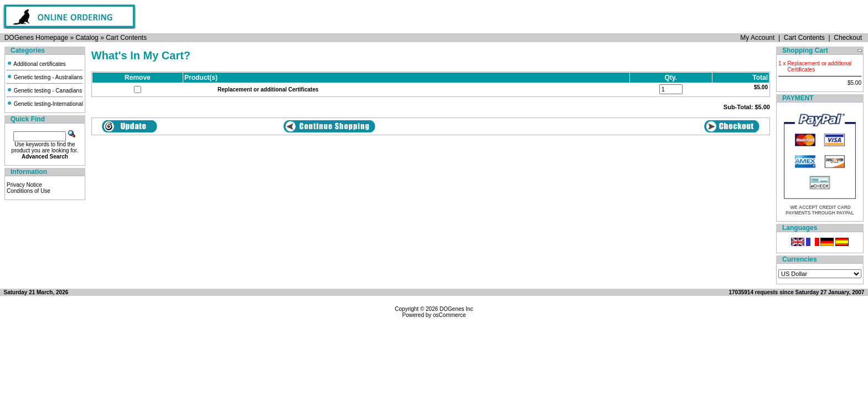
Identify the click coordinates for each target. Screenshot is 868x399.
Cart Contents (126, 38)
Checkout (848, 38)
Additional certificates (36, 64)
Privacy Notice (24, 185)
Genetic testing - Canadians (44, 91)
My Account (757, 38)
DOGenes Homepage (36, 38)
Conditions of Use (29, 191)
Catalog (87, 38)
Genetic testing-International (45, 104)
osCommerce (449, 315)
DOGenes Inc (456, 309)
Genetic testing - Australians (45, 77)
